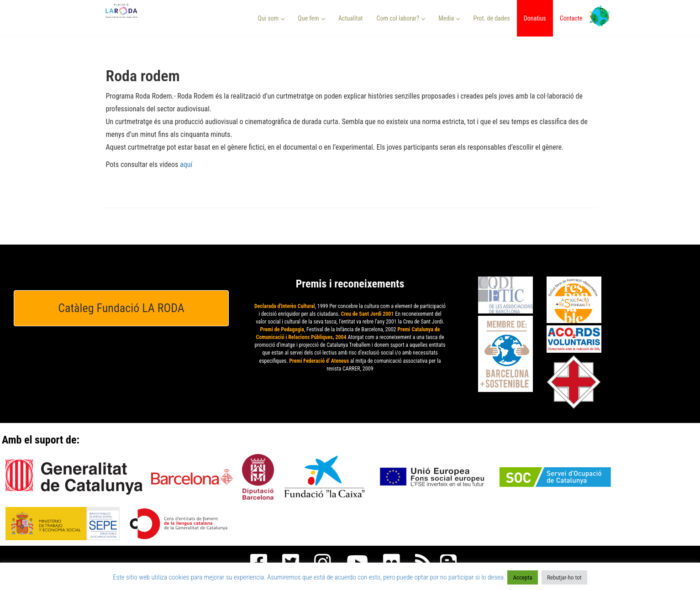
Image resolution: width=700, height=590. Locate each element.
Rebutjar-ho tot (564, 577)
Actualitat (351, 18)
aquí (186, 164)
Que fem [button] (311, 18)
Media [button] (449, 18)
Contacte (571, 18)
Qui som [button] (271, 18)
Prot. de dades (491, 18)
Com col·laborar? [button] (401, 18)
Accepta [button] (522, 577)
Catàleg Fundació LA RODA (121, 308)
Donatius (535, 18)
